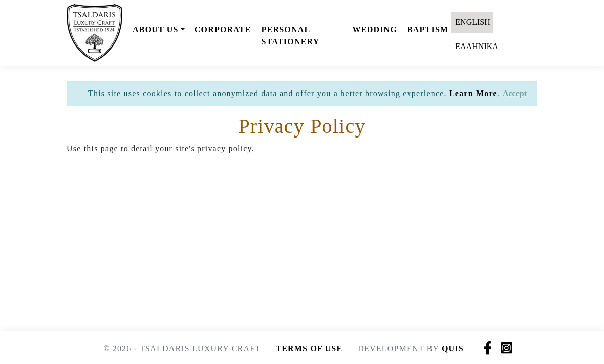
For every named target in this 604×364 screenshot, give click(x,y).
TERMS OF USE (309, 349)
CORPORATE (223, 30)
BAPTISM (428, 30)
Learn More (473, 93)
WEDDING (375, 30)
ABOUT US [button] (156, 30)
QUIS (453, 349)
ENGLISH (471, 22)
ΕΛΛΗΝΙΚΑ (476, 46)
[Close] (515, 94)
